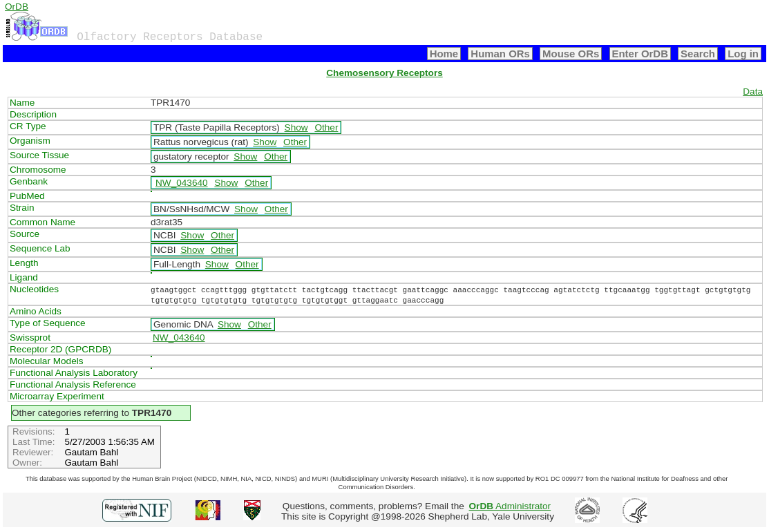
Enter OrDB (640, 54)
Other (326, 127)
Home (444, 54)
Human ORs (500, 54)
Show (296, 127)
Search (698, 54)
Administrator (510, 506)
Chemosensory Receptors (384, 73)
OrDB (17, 7)
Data (753, 92)
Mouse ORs (571, 54)
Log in (743, 54)
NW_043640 (182, 183)
